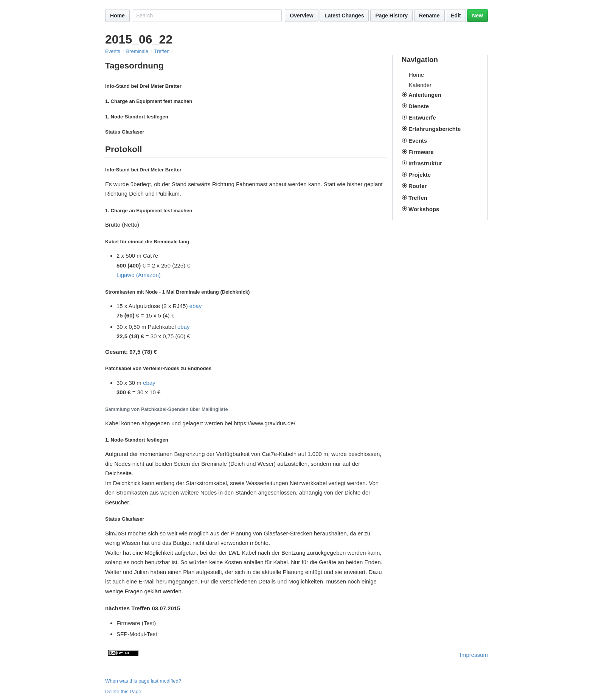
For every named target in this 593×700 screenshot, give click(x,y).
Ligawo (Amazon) (139, 275)
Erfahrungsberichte (435, 129)
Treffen (162, 51)
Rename (429, 16)
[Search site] (207, 16)
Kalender (420, 85)
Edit (456, 16)
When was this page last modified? (143, 681)
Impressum (474, 655)
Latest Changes (344, 16)
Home (117, 16)
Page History (391, 16)
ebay (196, 306)
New (477, 16)
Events (113, 51)
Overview (301, 16)
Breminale (137, 51)
